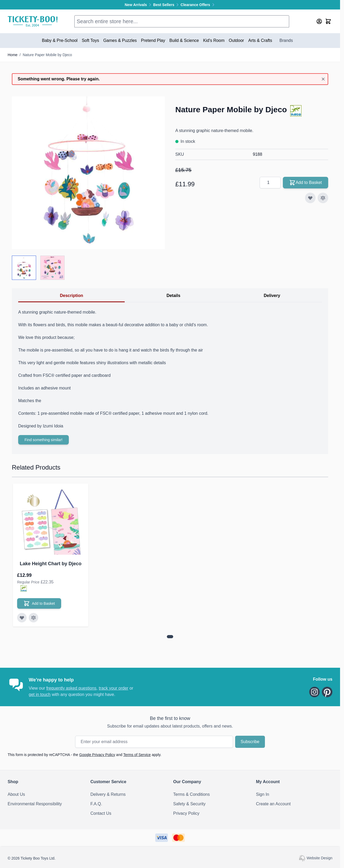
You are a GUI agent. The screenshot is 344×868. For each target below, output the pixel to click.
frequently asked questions (71, 688)
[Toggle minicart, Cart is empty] (328, 21)
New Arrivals (139, 5)
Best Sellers (167, 5)
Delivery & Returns (108, 794)
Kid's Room (214, 40)
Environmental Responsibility (35, 804)
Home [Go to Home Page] (13, 55)
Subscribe (250, 742)
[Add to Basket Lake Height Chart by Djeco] (39, 603)
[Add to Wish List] (310, 198)
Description (71, 296)
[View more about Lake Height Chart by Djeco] (170, 637)
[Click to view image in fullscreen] (88, 173)
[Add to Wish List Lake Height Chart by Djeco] (22, 618)
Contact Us (101, 813)
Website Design (316, 858)
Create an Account (273, 804)
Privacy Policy (186, 813)
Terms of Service (137, 755)
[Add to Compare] (323, 198)
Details (173, 296)
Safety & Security (189, 804)
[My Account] (319, 21)
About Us (16, 794)
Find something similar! (43, 440)
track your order (114, 688)
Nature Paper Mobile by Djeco (47, 55)
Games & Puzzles (120, 40)
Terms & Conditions (192, 794)
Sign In (263, 794)
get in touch (40, 694)
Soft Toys (90, 40)
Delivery (272, 296)
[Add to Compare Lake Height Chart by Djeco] (33, 618)
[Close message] (323, 79)
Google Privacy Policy (97, 755)
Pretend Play (153, 40)
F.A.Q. (96, 804)
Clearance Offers (198, 5)
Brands (286, 40)
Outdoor (236, 40)
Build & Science (184, 40)
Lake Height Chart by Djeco (51, 564)
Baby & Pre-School (60, 40)
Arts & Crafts (260, 40)
